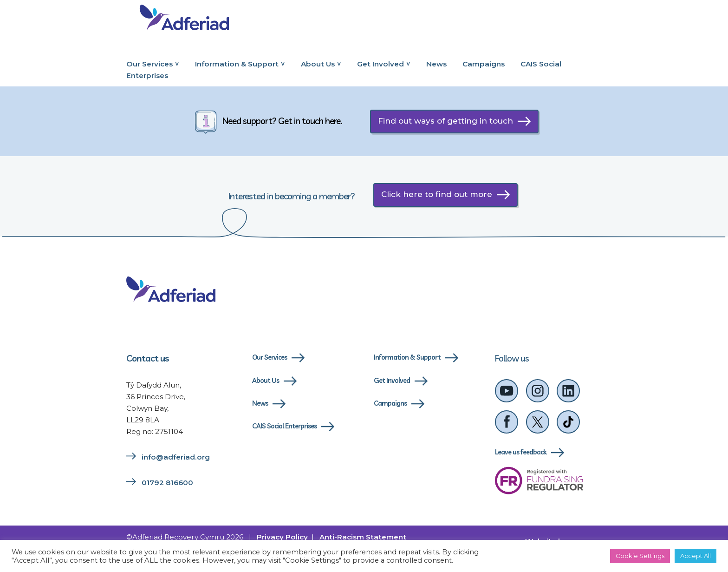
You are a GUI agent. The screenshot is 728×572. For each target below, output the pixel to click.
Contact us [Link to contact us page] (148, 358)
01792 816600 (167, 483)
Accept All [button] (695, 556)
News (436, 64)
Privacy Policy (282, 537)
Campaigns (484, 64)
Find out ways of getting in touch (445, 121)
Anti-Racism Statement (363, 537)
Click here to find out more (437, 194)
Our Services (149, 64)
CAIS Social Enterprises (285, 426)
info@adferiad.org (176, 457)
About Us (318, 64)
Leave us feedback (521, 453)
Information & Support (237, 64)
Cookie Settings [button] (640, 556)
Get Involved (380, 64)
